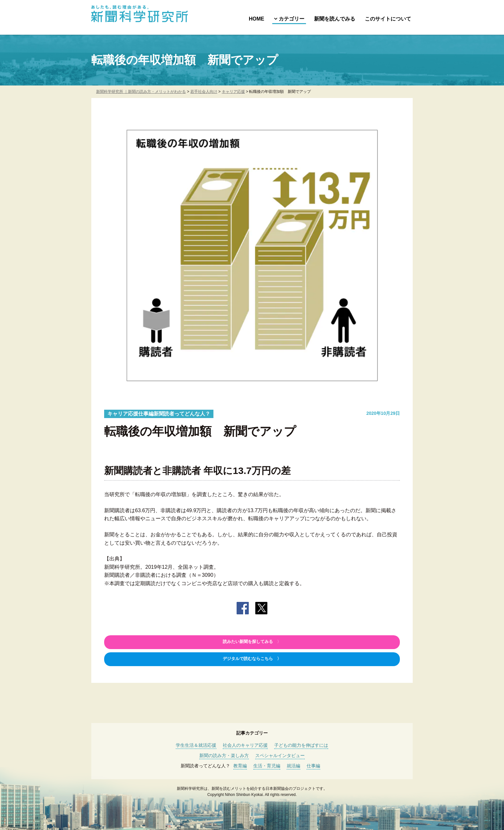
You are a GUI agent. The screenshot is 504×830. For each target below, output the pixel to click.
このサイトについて (388, 19)
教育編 (240, 766)
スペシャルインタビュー (280, 755)
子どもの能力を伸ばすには (301, 745)
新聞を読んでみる (335, 19)
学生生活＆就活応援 (196, 745)
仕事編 (313, 766)
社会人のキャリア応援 (245, 745)
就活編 (293, 766)
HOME (256, 19)
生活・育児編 (267, 766)
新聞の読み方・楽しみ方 (224, 755)
